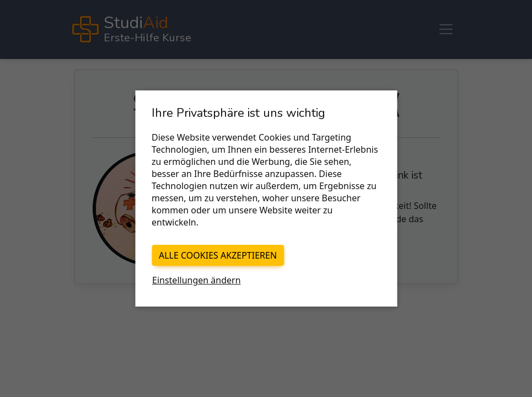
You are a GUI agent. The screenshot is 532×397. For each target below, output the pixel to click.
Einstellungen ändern (197, 280)
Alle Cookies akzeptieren (218, 255)
